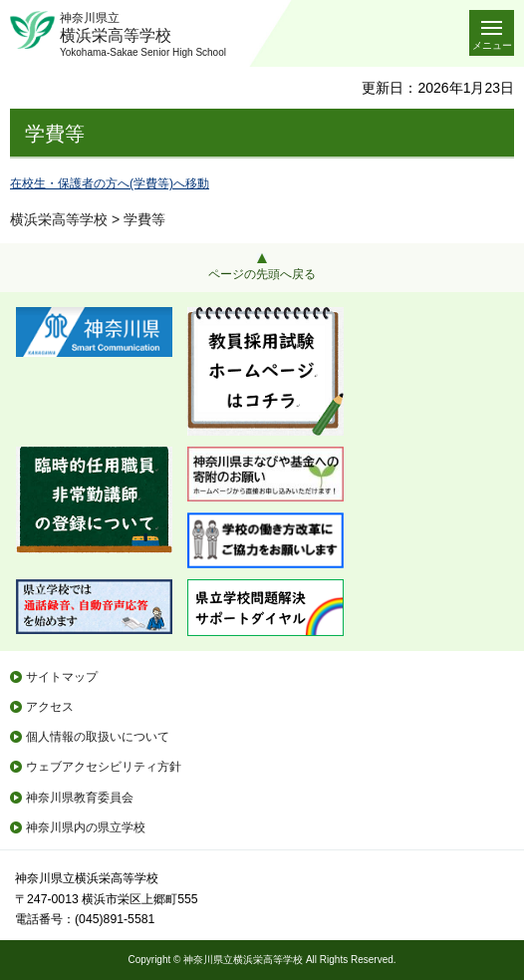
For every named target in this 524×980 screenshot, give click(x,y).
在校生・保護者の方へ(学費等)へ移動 (110, 183)
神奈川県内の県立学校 (86, 827)
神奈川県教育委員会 (80, 798)
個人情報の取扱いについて (98, 737)
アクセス (50, 707)
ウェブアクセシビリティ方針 (104, 767)
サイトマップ (62, 677)
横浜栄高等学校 (59, 219)
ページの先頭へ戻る (262, 274)
